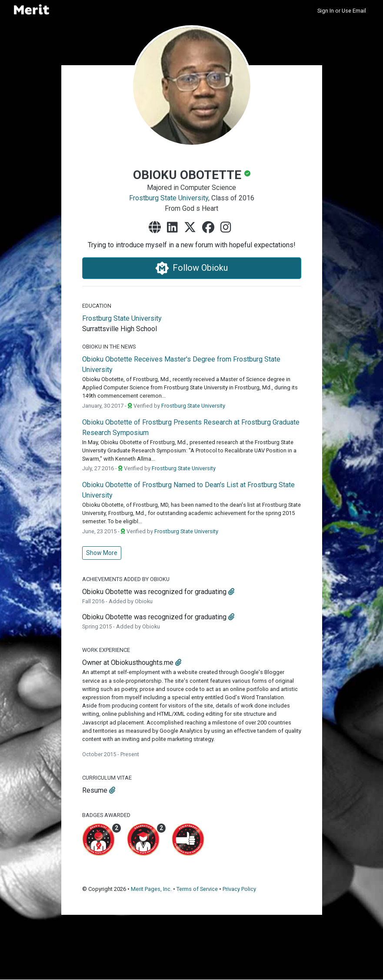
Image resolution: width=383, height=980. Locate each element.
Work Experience (106, 650)
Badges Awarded (106, 815)
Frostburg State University (169, 198)
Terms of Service (197, 889)
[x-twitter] (192, 228)
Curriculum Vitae (107, 778)
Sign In (326, 11)
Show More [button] (102, 553)
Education (97, 306)
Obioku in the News (109, 347)
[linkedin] (174, 228)
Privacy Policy (239, 889)
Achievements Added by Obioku (126, 579)
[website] (157, 228)
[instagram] (228, 228)
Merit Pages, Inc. (151, 889)
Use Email (354, 11)
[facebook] (210, 228)
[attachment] (231, 592)
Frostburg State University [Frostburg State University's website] (122, 318)
